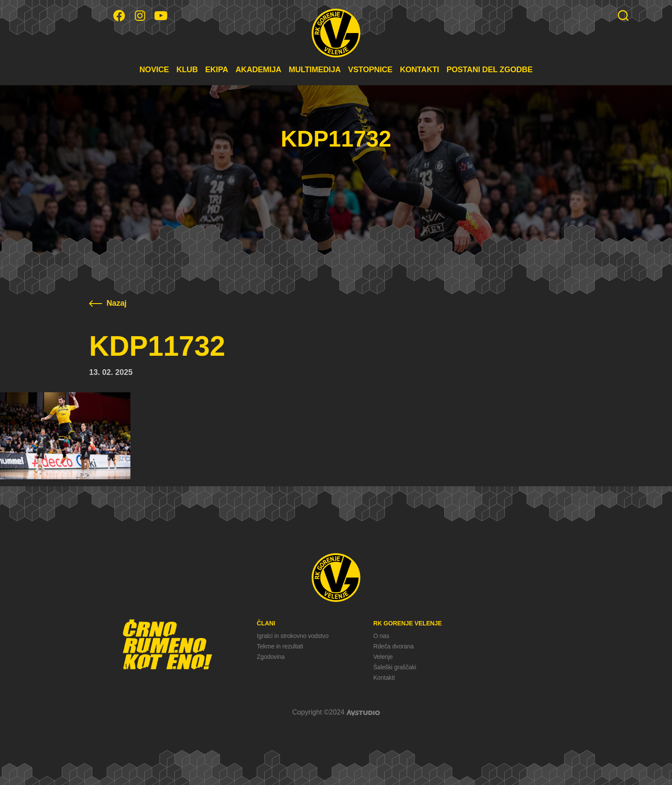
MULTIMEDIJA (315, 70)
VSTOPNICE (370, 70)
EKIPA (217, 70)
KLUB (187, 70)
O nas (381, 636)
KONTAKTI (419, 70)
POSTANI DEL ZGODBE (489, 70)
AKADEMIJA (258, 70)
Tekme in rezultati (280, 646)
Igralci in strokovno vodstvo (293, 636)
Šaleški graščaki (395, 667)
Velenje (383, 657)
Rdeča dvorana (394, 646)
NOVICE (154, 70)
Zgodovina (271, 657)
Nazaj (108, 303)
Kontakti (384, 678)
